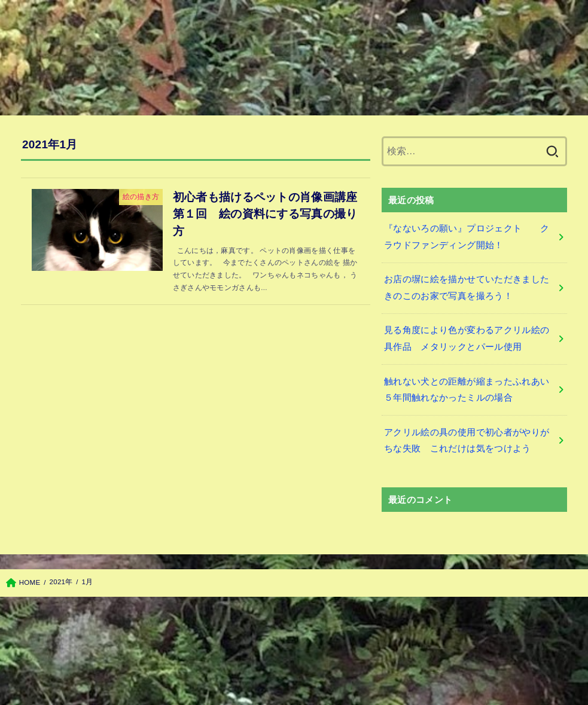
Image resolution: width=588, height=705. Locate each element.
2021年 (61, 582)
